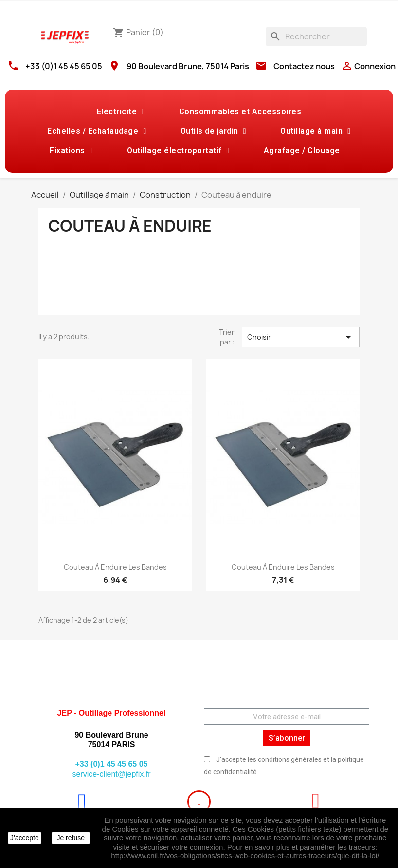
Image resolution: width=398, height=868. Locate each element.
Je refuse (71, 838)
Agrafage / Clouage (306, 151)
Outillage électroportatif (178, 151)
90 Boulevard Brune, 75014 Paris (188, 66)
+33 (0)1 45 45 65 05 (64, 66)
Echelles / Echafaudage (97, 131)
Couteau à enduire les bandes (115, 567)
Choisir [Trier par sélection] (301, 337)
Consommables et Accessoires (240, 112)
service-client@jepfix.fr (111, 774)
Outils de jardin (213, 131)
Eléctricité (121, 112)
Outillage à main (315, 131)
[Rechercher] (316, 36)
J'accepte (25, 838)
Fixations (71, 151)
